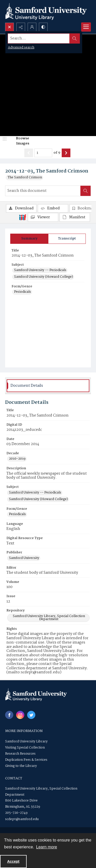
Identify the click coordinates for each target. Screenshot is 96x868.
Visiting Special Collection (25, 748)
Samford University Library (26, 742)
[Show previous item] (29, 153)
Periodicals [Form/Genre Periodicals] (23, 292)
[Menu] (86, 27)
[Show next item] (66, 153)
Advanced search (21, 48)
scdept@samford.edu (22, 819)
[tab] (29, 239)
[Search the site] (39, 38)
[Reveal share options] (21, 27)
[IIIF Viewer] (43, 217)
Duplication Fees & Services (26, 760)
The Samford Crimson (25, 178)
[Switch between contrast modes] (43, 27)
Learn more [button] (47, 847)
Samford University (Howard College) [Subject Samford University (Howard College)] (44, 277)
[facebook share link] (9, 715)
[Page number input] (43, 153)
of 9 (57, 153)
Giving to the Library (21, 766)
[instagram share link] (20, 715)
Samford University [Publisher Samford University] (24, 558)
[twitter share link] (31, 715)
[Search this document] (43, 191)
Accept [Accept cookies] (13, 861)
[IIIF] (23, 217)
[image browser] (19, 141)
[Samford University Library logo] (46, 11)
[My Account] (32, 27)
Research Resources (20, 754)
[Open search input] (9, 27)
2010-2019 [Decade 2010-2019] (17, 459)
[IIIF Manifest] (75, 217)
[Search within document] (86, 191)
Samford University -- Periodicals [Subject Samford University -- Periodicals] (40, 270)
